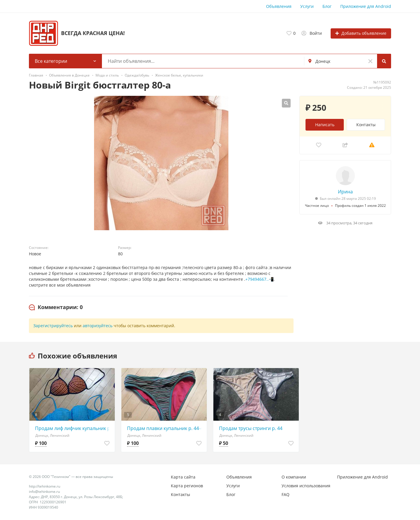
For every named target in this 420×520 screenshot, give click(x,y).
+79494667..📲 (260, 279)
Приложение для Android (366, 6)
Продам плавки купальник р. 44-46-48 (165, 428)
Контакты (366, 125)
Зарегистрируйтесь (53, 326)
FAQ (286, 494)
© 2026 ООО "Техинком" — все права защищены (71, 477)
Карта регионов (187, 486)
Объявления (279, 6)
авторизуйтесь (98, 326)
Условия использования (306, 486)
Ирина (345, 192)
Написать (325, 125)
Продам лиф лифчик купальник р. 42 (73, 428)
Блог (327, 6)
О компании (294, 477)
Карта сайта (183, 477)
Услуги (307, 6)
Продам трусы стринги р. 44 (251, 428)
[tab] (56, 307)
